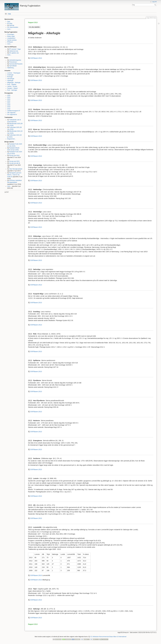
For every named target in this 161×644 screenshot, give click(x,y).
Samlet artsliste (12, 40)
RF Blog (10, 23)
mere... (9, 29)
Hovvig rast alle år (15, 163)
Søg (155, 5)
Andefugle (10, 75)
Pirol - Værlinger (12, 90)
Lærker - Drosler (12, 86)
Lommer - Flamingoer (14, 73)
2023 (9, 99)
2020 (9, 105)
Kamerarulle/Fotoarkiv (16, 64)
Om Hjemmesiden (13, 27)
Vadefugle (10, 81)
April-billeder (13, 66)
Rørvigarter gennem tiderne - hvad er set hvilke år (14, 175)
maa (9, 14)
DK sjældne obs (14, 53)
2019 (9, 107)
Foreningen (11, 34)
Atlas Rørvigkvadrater (16, 169)
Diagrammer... (12, 139)
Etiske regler (11, 36)
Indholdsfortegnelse (15, 60)
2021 (9, 103)
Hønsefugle (11, 79)
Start (9, 22)
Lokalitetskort (11, 38)
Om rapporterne (12, 115)
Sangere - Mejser (13, 88)
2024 (9, 97)
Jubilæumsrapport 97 (14, 111)
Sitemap (12, 25)
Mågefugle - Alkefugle (14, 83)
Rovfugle (10, 77)
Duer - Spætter (12, 84)
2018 (9, 109)
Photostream (13, 62)
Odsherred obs (14, 51)
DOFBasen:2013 (36, 58)
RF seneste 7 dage (15, 49)
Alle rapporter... (12, 113)
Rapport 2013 (33, 22)
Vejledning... (11, 68)
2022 (9, 101)
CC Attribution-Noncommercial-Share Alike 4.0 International (108, 637)
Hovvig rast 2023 (14, 161)
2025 (9, 95)
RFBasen (10, 42)
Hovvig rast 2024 (14, 156)
